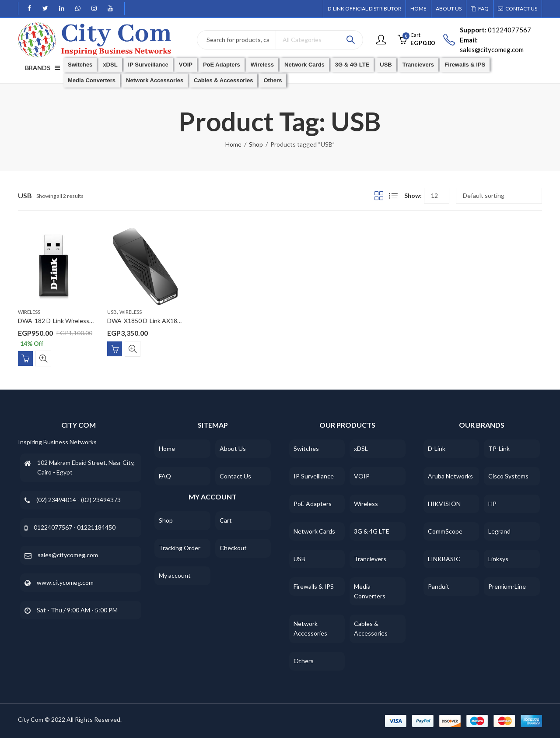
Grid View (379, 196)
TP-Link (499, 448)
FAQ (165, 476)
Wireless (29, 312)
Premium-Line (507, 586)
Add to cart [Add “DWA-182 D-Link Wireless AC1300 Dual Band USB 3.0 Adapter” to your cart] (25, 358)
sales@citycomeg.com (68, 555)
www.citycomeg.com (65, 582)
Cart (226, 520)
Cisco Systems (508, 476)
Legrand (499, 531)
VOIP (362, 476)
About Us (233, 448)
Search (350, 40)
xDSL (361, 448)
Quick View (43, 358)
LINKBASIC (444, 559)
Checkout (233, 548)
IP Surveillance (314, 476)
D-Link (437, 448)
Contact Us (235, 476)
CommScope (445, 531)
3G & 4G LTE (372, 531)
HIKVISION (444, 504)
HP (492, 504)
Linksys (498, 559)
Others (304, 661)
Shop (256, 144)
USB (112, 312)
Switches (306, 448)
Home (233, 144)
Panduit (439, 586)
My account (175, 575)
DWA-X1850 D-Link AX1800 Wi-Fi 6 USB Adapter (174, 321)
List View (393, 196)
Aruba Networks (450, 476)
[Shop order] (499, 196)
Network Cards (314, 531)
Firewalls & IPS (314, 586)
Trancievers (370, 559)
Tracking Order (180, 548)
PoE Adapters (313, 504)
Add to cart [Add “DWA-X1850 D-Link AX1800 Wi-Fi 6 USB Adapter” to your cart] (115, 349)
